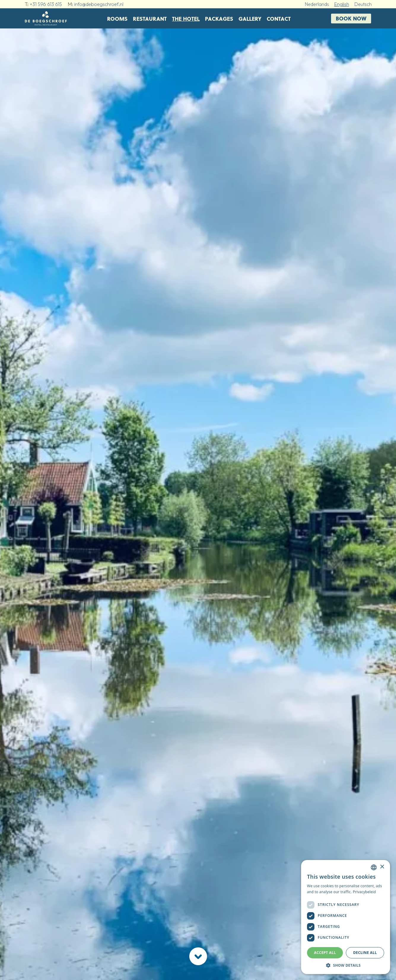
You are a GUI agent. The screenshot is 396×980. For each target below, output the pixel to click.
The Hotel (186, 19)
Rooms (117, 19)
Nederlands (317, 4)
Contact (279, 19)
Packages (219, 19)
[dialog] (346, 917)
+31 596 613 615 (46, 4)
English (342, 4)
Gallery (250, 19)
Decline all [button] (365, 953)
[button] (346, 965)
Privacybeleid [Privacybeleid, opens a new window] (364, 892)
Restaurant (150, 19)
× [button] (382, 867)
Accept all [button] (325, 953)
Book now (351, 18)
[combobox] (374, 867)
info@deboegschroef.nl (99, 4)
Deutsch (363, 4)
